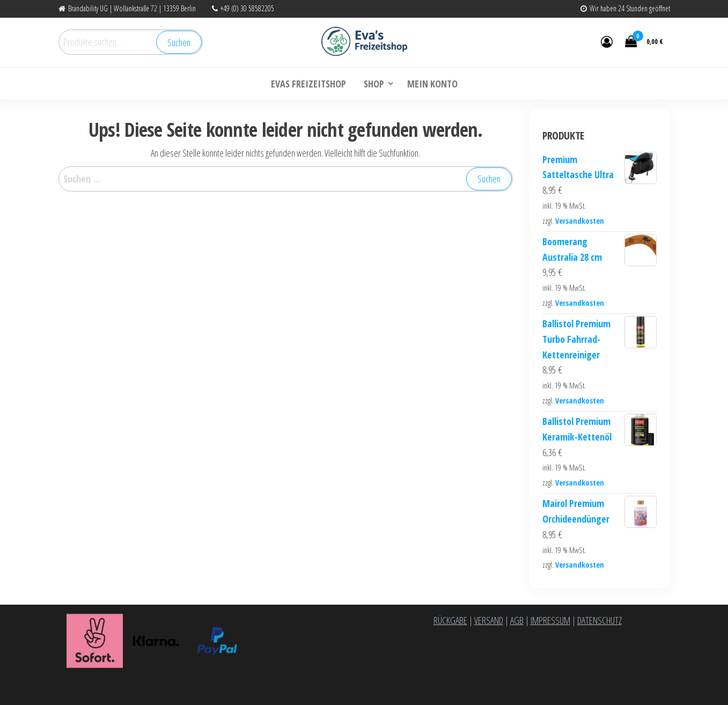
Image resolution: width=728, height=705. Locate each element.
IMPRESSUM (550, 620)
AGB (517, 620)
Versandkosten (580, 221)
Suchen (179, 42)
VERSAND (489, 620)
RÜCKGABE (450, 620)
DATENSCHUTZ (600, 620)
